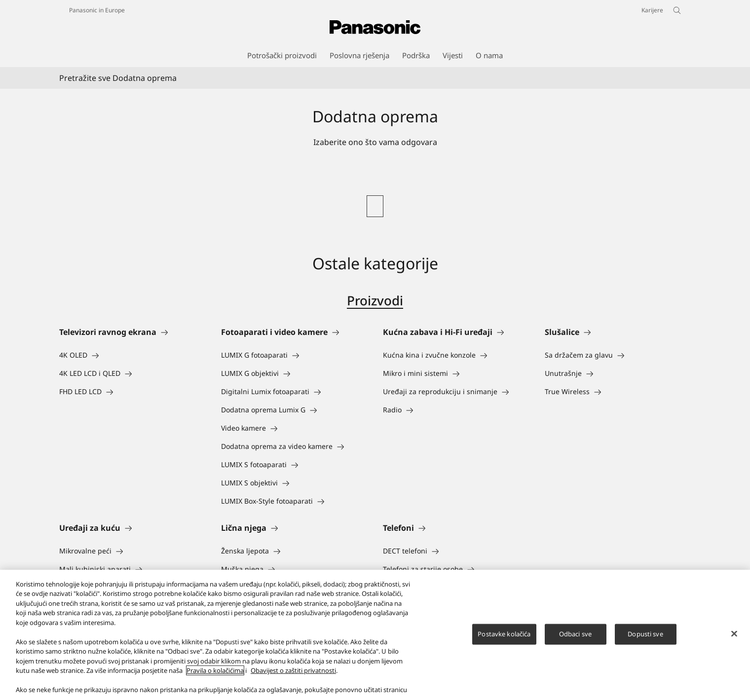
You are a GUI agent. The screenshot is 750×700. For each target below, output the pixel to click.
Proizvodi (375, 300)
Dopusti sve (645, 643)
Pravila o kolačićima (215, 680)
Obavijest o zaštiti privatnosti (293, 680)
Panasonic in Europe (97, 10)
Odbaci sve (575, 643)
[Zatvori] (734, 643)
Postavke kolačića (504, 643)
